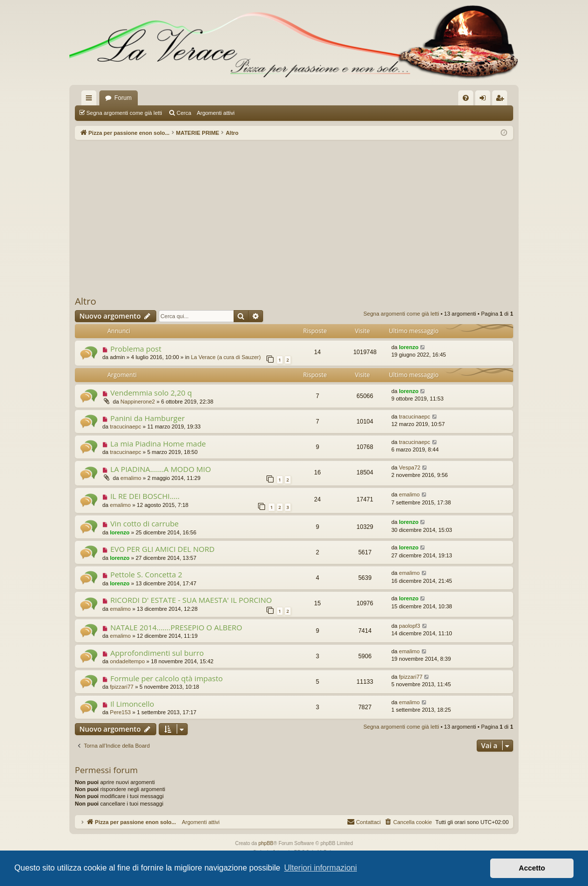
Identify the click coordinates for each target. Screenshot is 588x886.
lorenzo (409, 347)
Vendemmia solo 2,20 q (151, 393)
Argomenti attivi (216, 113)
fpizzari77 (122, 687)
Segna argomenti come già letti (124, 113)
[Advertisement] (294, 217)
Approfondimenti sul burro (157, 653)
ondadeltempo (127, 661)
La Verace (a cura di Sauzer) (226, 357)
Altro (86, 301)
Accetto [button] (532, 868)
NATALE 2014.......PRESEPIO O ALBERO (176, 627)
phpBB (266, 843)
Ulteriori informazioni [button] (320, 868)
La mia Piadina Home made (158, 443)
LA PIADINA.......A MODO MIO (161, 469)
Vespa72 (410, 467)
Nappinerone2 (138, 402)
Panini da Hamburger (147, 418)
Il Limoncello (132, 704)
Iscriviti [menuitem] (502, 100)
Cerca (184, 113)
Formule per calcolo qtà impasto (166, 678)
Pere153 (120, 712)
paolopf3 (409, 626)
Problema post (136, 349)
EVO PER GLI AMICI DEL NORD (162, 549)
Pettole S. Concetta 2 (146, 574)
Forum (123, 98)
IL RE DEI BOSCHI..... (145, 496)
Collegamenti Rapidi (91, 100)
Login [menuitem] (485, 100)
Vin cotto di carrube (145, 523)
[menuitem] (466, 98)
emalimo (131, 478)
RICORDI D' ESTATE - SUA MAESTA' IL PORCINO (191, 600)
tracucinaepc (125, 427)
